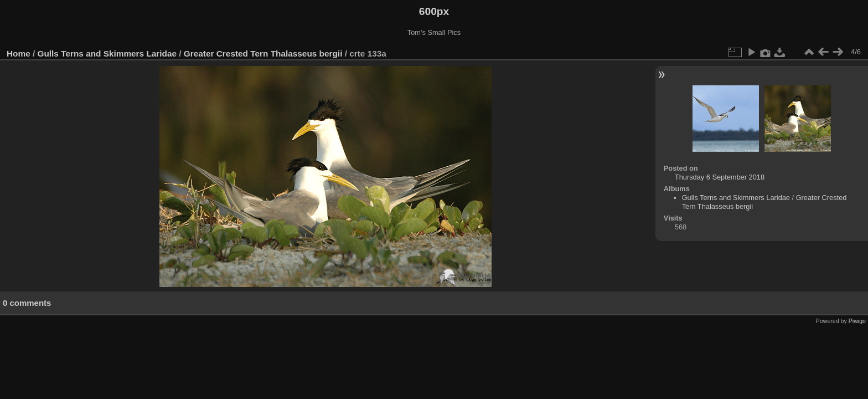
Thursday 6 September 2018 (720, 177)
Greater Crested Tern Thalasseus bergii (263, 53)
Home (19, 53)
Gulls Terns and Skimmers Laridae (107, 53)
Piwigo (857, 321)
